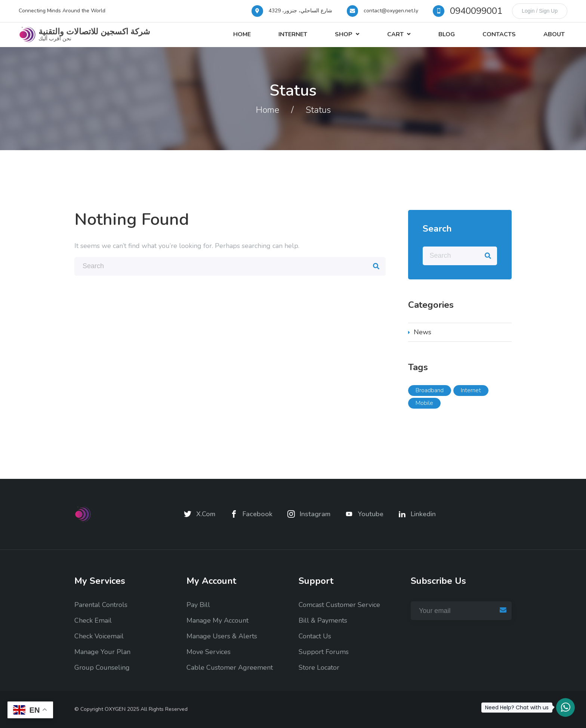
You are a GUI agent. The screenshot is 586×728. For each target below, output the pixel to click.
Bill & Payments (323, 621)
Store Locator (319, 668)
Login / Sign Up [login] (540, 11)
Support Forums (324, 652)
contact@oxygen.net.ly (391, 11)
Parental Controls (101, 605)
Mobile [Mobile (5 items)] (424, 412)
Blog (460, 39)
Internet (322, 39)
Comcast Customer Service (339, 605)
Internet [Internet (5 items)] (471, 399)
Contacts (507, 39)
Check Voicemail (99, 636)
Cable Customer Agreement (230, 668)
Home (276, 39)
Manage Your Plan (102, 652)
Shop (367, 39)
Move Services (209, 652)
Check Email (93, 621)
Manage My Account (218, 621)
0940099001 (476, 11)
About (557, 39)
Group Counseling (102, 668)
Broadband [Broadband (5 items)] (430, 399)
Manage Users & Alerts (222, 636)
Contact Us (315, 636)
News (422, 341)
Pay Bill (198, 605)
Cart (414, 39)
